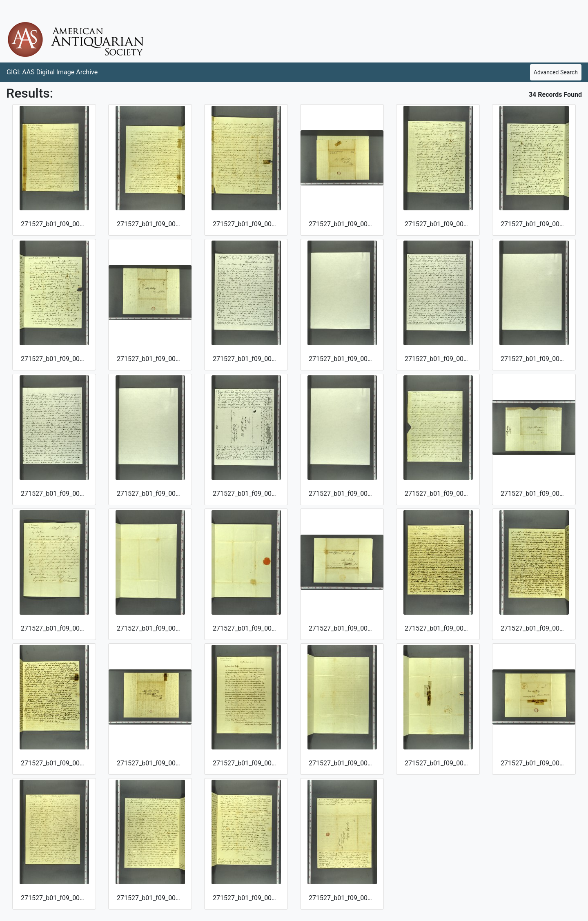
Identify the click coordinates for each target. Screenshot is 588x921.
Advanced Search (556, 72)
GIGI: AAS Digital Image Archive (52, 72)
